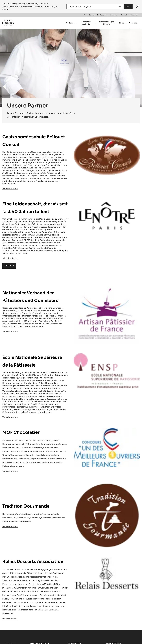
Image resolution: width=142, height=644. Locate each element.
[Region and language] (95, 7)
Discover (9, 266)
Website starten (10, 189)
